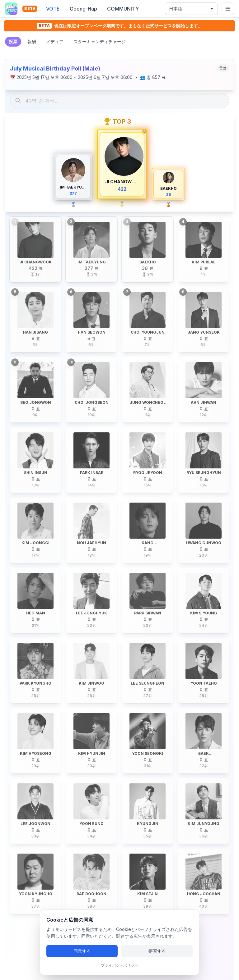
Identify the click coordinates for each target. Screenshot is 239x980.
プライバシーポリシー (119, 974)
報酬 (32, 41)
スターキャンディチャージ (100, 41)
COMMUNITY (123, 9)
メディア (55, 41)
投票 (13, 41)
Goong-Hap (83, 9)
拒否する (157, 960)
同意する (82, 960)
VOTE (53, 9)
